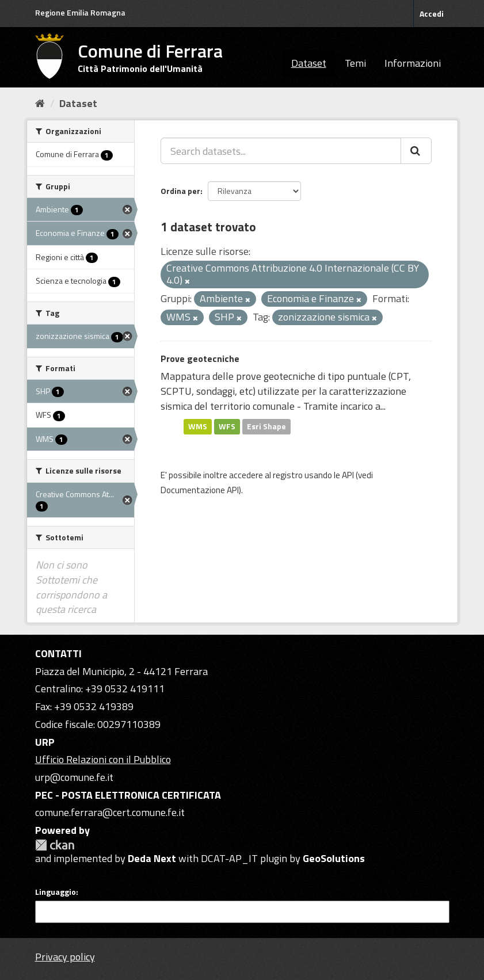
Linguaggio (56, 892)
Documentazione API (200, 490)
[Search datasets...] (281, 151)
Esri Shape (266, 426)
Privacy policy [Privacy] (65, 957)
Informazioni (413, 63)
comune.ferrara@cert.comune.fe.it (110, 812)
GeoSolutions (334, 858)
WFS (227, 426)
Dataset (309, 63)
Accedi (432, 14)
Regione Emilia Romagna (80, 12)
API (348, 475)
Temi (355, 63)
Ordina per (180, 191)
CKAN (55, 845)
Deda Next (152, 858)
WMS (198, 426)
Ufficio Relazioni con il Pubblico (103, 759)
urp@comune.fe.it (74, 777)
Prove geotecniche (200, 359)
